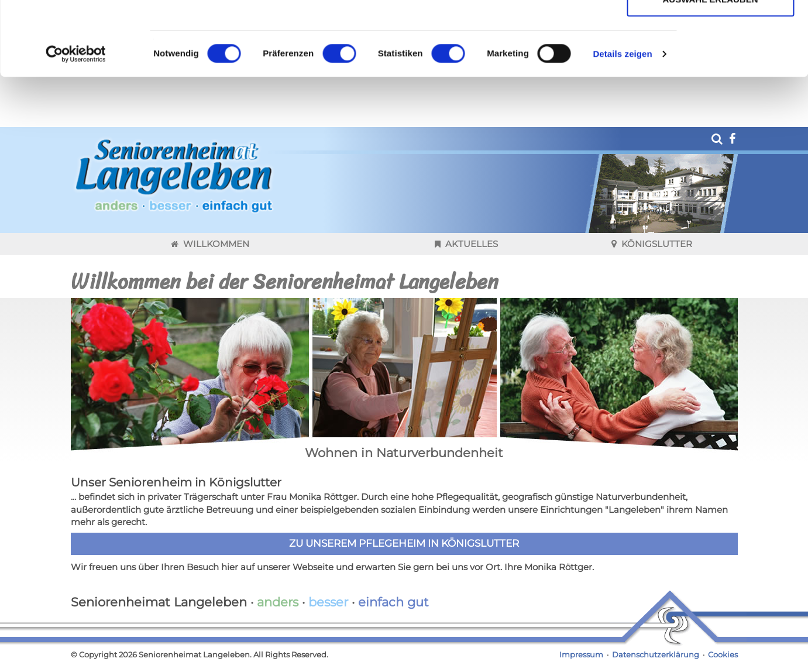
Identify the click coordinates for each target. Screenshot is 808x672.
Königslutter (652, 267)
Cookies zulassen (710, 31)
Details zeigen (622, 123)
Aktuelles (466, 267)
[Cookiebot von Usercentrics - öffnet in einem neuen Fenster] (76, 124)
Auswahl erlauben (710, 69)
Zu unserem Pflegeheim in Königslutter (404, 567)
